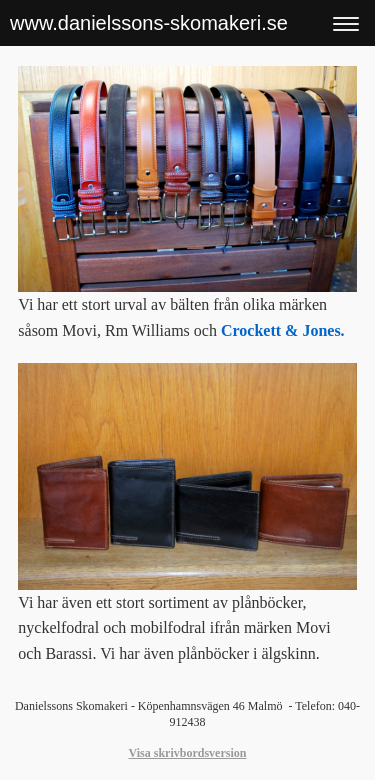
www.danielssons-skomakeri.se (149, 23)
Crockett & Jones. (283, 330)
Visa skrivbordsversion (188, 753)
